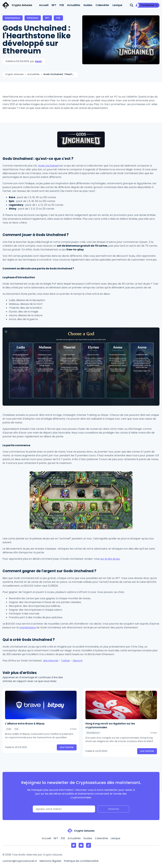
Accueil (44, 5)
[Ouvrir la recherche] (132, 5)
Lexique (117, 5)
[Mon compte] (147, 5)
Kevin (38, 61)
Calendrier (102, 5)
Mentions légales (50, 861)
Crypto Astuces (14, 74)
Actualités (74, 5)
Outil (9, 729)
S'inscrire (114, 809)
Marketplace (13, 18)
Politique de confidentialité (81, 861)
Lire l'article (67, 747)
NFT (54, 5)
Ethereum (33, 18)
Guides (88, 5)
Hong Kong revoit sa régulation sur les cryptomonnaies (110, 725)
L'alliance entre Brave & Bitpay (25, 724)
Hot (16, 729)
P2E (62, 5)
